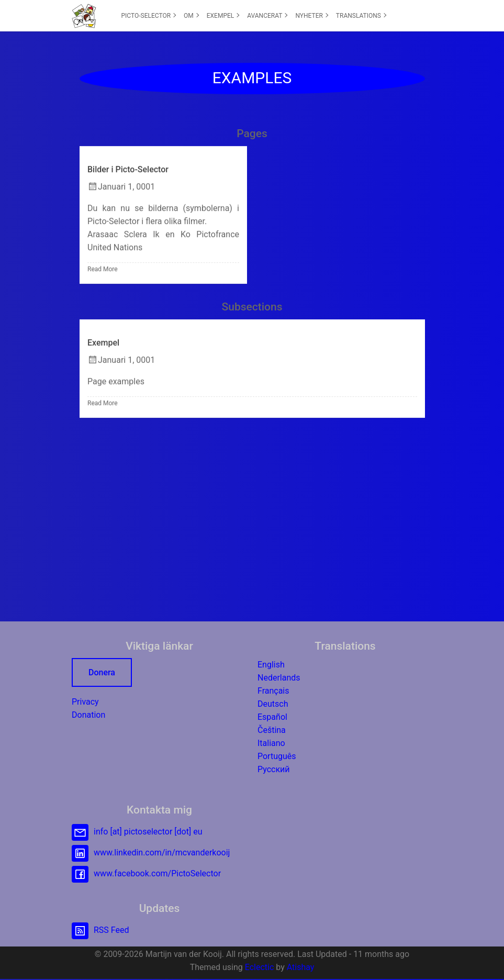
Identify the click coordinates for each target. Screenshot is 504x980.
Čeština (272, 730)
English (271, 665)
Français (273, 691)
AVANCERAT (267, 16)
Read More (103, 270)
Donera (102, 672)
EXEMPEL (223, 16)
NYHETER (312, 16)
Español (272, 717)
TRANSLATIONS (361, 16)
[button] (84, 16)
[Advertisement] (252, 517)
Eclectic (260, 967)
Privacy (85, 702)
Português (277, 756)
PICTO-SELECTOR (149, 16)
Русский (274, 769)
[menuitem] (149, 16)
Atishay (301, 967)
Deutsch (273, 704)
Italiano (271, 743)
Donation (88, 715)
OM (191, 16)
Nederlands (279, 678)
